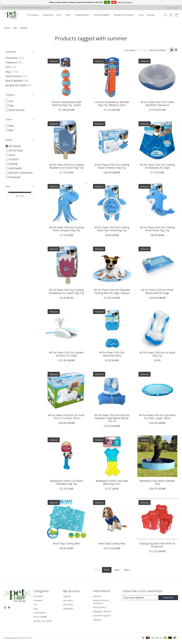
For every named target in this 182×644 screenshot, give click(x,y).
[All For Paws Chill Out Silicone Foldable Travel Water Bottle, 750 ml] (112, 391)
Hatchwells (15, 168)
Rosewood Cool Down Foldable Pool (157, 483)
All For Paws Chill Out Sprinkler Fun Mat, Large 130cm (157, 417)
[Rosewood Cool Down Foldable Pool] (157, 457)
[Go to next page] (129, 571)
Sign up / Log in (172, 8)
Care (141, 15)
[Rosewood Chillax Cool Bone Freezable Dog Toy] (66, 457)
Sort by (142, 50)
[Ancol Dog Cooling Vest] (112, 520)
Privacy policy (99, 608)
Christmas (12, 58)
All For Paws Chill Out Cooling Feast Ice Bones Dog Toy (112, 167)
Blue (11, 126)
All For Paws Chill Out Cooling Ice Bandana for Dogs (157, 167)
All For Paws (16, 150)
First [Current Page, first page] (107, 570)
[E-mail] (140, 598)
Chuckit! (14, 159)
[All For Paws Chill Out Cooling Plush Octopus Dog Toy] (66, 203)
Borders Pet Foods (16, 85)
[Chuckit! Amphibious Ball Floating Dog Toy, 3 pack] (66, 78)
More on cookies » (125, 2)
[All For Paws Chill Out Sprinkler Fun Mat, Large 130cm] (157, 391)
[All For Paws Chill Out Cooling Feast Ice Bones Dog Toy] (112, 141)
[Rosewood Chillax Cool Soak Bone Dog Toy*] (112, 457)
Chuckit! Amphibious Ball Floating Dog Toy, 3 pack (66, 104)
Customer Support (102, 616)
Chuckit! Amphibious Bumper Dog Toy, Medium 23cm (112, 104)
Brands (151, 15)
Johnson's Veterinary (21, 173)
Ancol (12, 155)
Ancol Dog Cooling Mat (66, 544)
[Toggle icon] (165, 15)
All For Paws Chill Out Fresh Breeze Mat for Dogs (157, 292)
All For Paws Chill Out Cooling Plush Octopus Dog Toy (66, 229)
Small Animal (13, 76)
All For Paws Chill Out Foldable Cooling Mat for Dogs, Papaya (112, 292)
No (114, 2)
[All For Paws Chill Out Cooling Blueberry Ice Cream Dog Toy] (66, 141)
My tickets (68, 605)
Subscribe (168, 598)
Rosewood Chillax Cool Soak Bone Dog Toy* (112, 483)
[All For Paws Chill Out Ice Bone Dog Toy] (157, 329)
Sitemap (97, 620)
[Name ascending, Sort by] (157, 50)
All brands (15, 146)
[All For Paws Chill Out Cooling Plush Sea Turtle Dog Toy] (112, 203)
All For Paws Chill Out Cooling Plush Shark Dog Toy (157, 229)
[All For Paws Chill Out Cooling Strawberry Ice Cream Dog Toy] (66, 266)
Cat (8, 67)
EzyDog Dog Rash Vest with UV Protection (157, 545)
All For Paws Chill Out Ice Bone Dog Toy (157, 355)
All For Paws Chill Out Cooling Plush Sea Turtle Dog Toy (112, 229)
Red (11, 130)
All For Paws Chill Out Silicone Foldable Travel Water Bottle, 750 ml (112, 419)
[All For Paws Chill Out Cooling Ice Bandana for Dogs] (157, 141)
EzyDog (13, 164)
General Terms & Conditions (101, 602)
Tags (15, 28)
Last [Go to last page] (117, 570)
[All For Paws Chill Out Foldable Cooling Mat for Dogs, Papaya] (112, 266)
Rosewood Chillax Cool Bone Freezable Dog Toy (66, 483)
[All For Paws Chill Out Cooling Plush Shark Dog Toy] (157, 203)
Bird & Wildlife (14, 81)
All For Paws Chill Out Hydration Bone (112, 355)
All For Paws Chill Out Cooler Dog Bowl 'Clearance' (157, 104)
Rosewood (15, 177)
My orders (68, 601)
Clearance (48, 15)
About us (97, 597)
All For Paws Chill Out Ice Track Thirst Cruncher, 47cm (66, 417)
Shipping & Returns (102, 612)
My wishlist (68, 609)
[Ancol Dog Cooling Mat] (66, 520)
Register (67, 597)
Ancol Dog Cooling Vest (112, 544)
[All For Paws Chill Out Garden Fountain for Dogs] (66, 329)
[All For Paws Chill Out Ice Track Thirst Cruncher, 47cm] (66, 391)
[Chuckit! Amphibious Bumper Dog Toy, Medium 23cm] (112, 78)
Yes (107, 2)
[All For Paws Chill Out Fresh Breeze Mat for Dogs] (157, 266)
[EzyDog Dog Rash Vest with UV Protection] (157, 520)
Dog (8, 72)
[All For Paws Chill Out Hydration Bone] (112, 329)
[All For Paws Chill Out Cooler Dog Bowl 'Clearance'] (157, 78)
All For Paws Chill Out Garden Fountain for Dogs (66, 355)
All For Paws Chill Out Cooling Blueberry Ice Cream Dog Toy (66, 167)
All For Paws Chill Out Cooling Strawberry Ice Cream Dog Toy (66, 292)
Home (7, 28)
